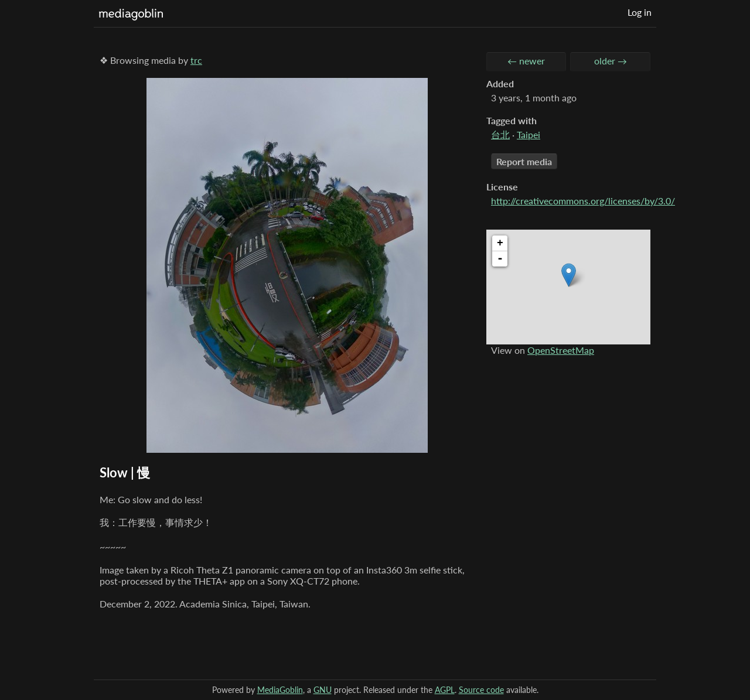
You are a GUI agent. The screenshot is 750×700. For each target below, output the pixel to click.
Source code (481, 690)
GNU (323, 690)
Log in (640, 12)
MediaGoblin (280, 690)
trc (196, 60)
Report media (524, 161)
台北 (500, 134)
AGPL (445, 690)
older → (611, 61)
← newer (526, 61)
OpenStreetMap (561, 350)
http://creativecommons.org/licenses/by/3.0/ (583, 201)
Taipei (529, 134)
